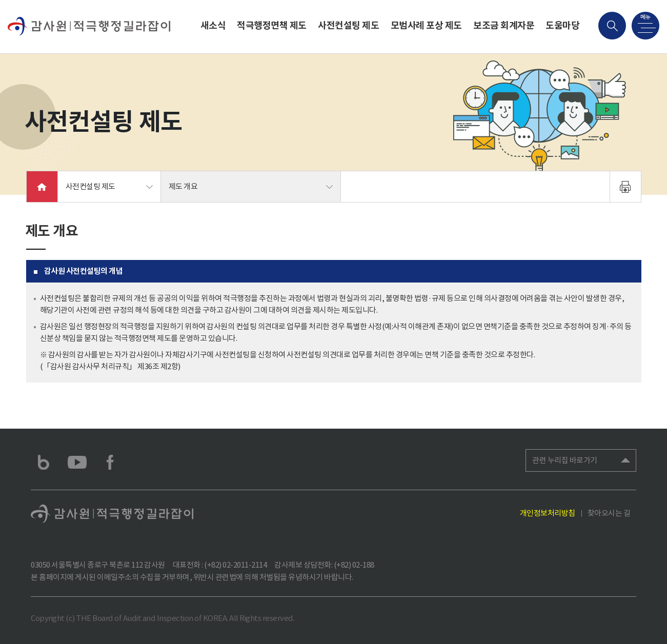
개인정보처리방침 (548, 513)
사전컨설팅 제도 (348, 25)
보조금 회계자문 (504, 25)
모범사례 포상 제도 (426, 25)
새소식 (213, 25)
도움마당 (562, 25)
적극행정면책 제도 (272, 25)
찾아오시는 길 (609, 513)
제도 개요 (183, 186)
